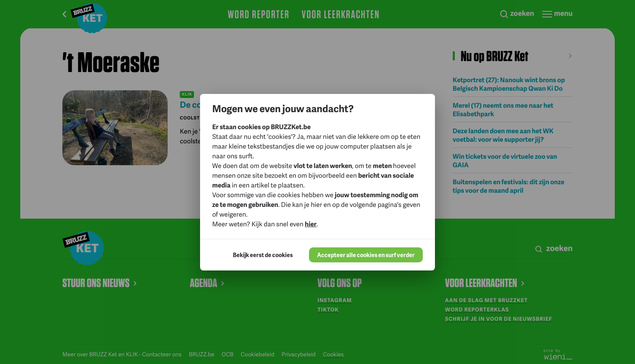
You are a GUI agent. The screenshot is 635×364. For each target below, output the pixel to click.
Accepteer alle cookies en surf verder (366, 255)
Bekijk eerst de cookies (263, 255)
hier (311, 224)
